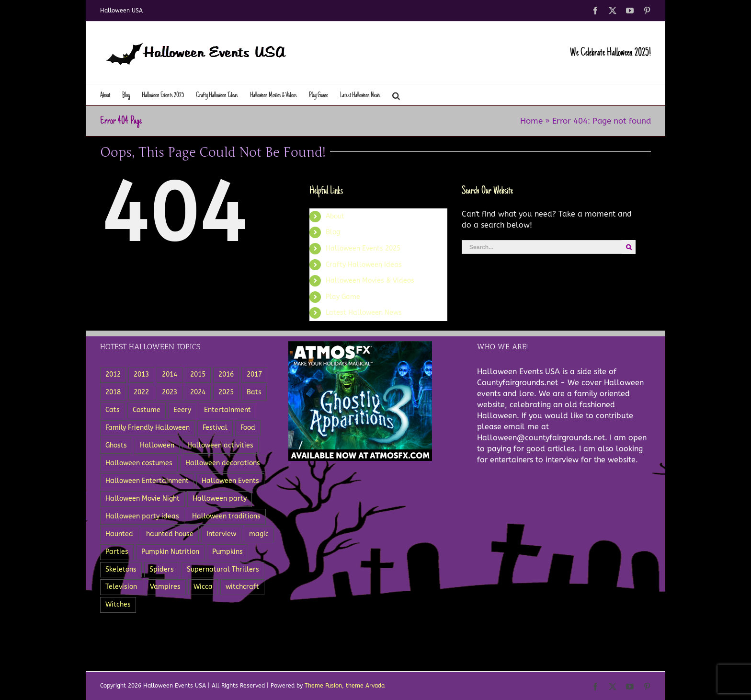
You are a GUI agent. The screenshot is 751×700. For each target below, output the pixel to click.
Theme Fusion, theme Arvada (345, 686)
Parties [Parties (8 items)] (117, 552)
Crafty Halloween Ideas (364, 265)
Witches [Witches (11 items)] (118, 604)
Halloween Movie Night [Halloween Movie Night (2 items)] (142, 499)
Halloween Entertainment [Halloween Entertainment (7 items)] (147, 481)
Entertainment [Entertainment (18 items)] (228, 410)
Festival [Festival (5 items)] (215, 428)
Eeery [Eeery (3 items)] (182, 410)
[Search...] (542, 247)
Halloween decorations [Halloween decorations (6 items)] (223, 463)
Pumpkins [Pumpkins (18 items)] (228, 552)
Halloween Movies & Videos (370, 281)
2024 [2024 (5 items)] (198, 392)
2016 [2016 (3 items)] (226, 374)
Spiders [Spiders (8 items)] (162, 569)
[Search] (629, 247)
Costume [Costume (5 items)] (147, 410)
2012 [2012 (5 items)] (113, 374)
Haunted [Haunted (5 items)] (119, 534)
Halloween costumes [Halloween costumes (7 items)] (139, 463)
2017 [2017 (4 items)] (254, 374)
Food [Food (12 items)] (248, 428)
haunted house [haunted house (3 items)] (170, 534)
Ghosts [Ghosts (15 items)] (116, 445)
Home (531, 121)
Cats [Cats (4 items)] (113, 410)
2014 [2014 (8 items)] (170, 374)
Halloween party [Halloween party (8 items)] (220, 499)
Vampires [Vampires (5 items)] (165, 587)
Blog (333, 232)
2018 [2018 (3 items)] (113, 392)
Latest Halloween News (364, 313)
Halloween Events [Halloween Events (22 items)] (230, 481)
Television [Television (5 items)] (121, 587)
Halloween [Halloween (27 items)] (157, 445)
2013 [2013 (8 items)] (141, 374)
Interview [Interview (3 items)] (221, 534)
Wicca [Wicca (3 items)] (203, 587)
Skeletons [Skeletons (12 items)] (121, 569)
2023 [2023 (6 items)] (170, 392)
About (335, 216)
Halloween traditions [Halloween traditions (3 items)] (226, 516)
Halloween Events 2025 (363, 248)
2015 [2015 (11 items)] (198, 374)
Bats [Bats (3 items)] (254, 392)
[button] (396, 95)
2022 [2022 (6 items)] (141, 392)
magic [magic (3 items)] (259, 534)
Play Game (343, 297)
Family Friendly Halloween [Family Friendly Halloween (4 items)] (148, 428)
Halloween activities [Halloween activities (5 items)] (220, 445)
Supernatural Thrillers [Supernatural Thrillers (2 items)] (223, 569)
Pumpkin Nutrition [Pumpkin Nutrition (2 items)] (170, 552)
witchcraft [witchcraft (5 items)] (242, 587)
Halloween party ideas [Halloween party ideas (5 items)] (142, 516)
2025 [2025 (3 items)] (226, 392)
